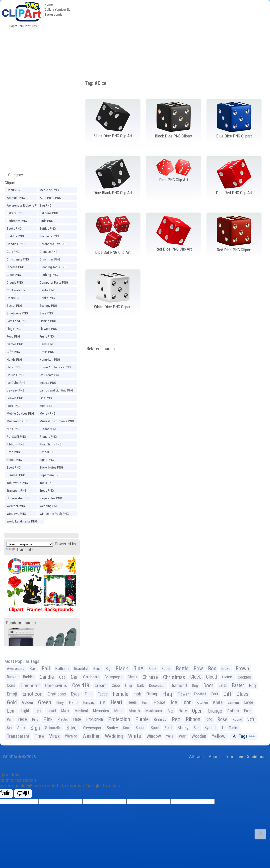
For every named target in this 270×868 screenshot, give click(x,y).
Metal (119, 711)
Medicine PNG (49, 190)
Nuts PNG (13, 429)
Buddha (29, 677)
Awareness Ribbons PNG (24, 205)
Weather (91, 736)
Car (74, 677)
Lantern (233, 702)
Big (108, 669)
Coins (11, 685)
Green (45, 702)
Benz (97, 669)
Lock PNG (13, 406)
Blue (138, 669)
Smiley (112, 728)
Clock (196, 677)
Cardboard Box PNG (53, 244)
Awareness (16, 669)
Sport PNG (14, 467)
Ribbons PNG (16, 444)
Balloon (62, 669)
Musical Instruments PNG (57, 421)
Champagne (114, 677)
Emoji (12, 694)
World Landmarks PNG (22, 521)
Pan (10, 719)
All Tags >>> (243, 736)
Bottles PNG (48, 228)
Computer (30, 686)
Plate (77, 719)
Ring (209, 719)
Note (183, 711)
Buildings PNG (49, 236)
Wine (170, 736)
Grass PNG (47, 352)
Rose (222, 719)
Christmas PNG (50, 259)
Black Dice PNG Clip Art (113, 136)
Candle (47, 677)
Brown (242, 669)
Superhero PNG (50, 475)
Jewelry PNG (16, 390)
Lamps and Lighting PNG (56, 390)
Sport (155, 728)
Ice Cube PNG (16, 383)
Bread (226, 669)
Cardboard (91, 677)
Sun (197, 728)
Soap (127, 728)
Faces (103, 694)
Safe (251, 719)
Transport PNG (17, 490)
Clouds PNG (15, 282)
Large (249, 702)
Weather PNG (16, 506)
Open (197, 711)
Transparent (18, 736)
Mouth (134, 711)
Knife (218, 702)
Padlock (233, 711)
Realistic (160, 719)
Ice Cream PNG (50, 375)
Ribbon (193, 719)
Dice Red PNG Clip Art (234, 193)
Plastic (63, 719)
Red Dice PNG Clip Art (174, 249)
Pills (35, 719)
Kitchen (202, 702)
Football (200, 694)
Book (152, 669)
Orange (215, 711)
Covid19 (81, 685)
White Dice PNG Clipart (113, 307)
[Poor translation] (23, 794)
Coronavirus (56, 686)
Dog (195, 686)
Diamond (179, 685)
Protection (119, 719)
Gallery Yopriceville (58, 9)
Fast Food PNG (17, 321)
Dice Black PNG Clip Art (113, 193)
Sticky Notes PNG (51, 467)
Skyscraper (92, 728)
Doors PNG (14, 298)
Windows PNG (16, 514)
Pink (48, 719)
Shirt (21, 728)
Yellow (219, 736)
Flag (167, 694)
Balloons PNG (49, 213)
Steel (168, 728)
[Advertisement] (171, 37)
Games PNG (15, 344)
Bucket (12, 677)
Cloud (211, 677)
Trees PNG (47, 490)
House (160, 702)
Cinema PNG (15, 267)
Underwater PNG (18, 498)
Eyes (75, 694)
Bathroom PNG (17, 221)
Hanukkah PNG (50, 359)
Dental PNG (47, 290)
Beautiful (81, 669)
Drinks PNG (47, 298)
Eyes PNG (46, 313)
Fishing (152, 694)
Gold (12, 702)
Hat (103, 702)
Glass (242, 694)
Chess (133, 677)
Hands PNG (14, 359)
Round (237, 719)
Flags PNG (14, 329)
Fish (137, 694)
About (214, 757)
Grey (60, 702)
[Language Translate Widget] (30, 544)
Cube (116, 685)
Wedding (114, 736)
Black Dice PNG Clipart (174, 136)
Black (122, 669)
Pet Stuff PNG (16, 436)
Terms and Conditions (245, 757)
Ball (46, 669)
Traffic (233, 728)
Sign (35, 728)
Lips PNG (46, 398)
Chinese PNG (49, 252)
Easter (238, 685)
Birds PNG (46, 221)
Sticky (183, 728)
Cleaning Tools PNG (53, 267)
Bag (33, 669)
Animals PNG (16, 198)
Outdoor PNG (48, 429)
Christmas (174, 677)
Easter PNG (14, 305)
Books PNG (14, 228)
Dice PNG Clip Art (174, 180)
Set (9, 728)
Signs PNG (47, 460)
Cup (129, 685)
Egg (252, 686)
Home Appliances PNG (55, 367)
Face (89, 694)
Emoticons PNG (17, 313)
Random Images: (22, 623)
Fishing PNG (48, 321)
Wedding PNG (49, 506)
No (170, 711)
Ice (174, 702)
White (135, 736)
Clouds (227, 677)
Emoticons (57, 694)
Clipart (10, 183)
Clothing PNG (49, 275)
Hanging (89, 702)
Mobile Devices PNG (20, 413)
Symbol (210, 728)
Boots (166, 669)
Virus (54, 736)
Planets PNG (48, 436)
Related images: (101, 349)
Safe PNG (13, 452)
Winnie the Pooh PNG (54, 514)
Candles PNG (16, 244)
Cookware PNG (17, 290)
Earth (223, 685)
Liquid (51, 711)
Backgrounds (53, 14)
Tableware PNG (17, 483)
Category (14, 175)
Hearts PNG (15, 190)
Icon (187, 702)
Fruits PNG (47, 336)
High (145, 702)
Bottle (182, 669)
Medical (81, 711)
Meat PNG (46, 406)
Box (212, 669)
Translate (20, 549)
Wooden (199, 736)
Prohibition (95, 719)
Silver (72, 728)
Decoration (157, 686)
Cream (101, 685)
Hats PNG (13, 367)
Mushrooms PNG (18, 421)
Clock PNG (14, 275)
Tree (39, 736)
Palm (248, 711)
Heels (132, 702)
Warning (71, 736)
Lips (38, 711)
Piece (22, 719)
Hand (73, 702)
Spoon (141, 728)
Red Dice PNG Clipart (234, 250)
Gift (227, 694)
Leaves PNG (15, 398)
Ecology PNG (48, 305)
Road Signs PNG (51, 444)
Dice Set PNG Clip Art (113, 252)
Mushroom (154, 711)
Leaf (11, 711)
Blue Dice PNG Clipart (234, 136)
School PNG (48, 452)
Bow (198, 669)
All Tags (196, 757)
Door (208, 685)
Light (25, 711)
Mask (65, 711)
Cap (62, 677)
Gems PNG (47, 344)
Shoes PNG (14, 460)
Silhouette (53, 728)
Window (154, 736)
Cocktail (244, 677)
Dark (141, 685)
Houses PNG (15, 375)
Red (176, 719)
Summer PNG (16, 475)
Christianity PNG (18, 259)
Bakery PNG (15, 213)
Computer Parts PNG (54, 282)
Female (121, 694)
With (183, 736)
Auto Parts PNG (50, 198)
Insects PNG (48, 383)
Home (49, 4)
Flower (183, 694)
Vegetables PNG (51, 498)
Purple (142, 719)
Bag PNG (46, 205)
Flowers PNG (48, 329)
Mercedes (101, 711)
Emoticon (32, 694)
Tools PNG (47, 483)
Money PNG (48, 413)
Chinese (150, 677)
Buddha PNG (15, 236)
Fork (215, 694)
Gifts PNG (13, 352)
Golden (28, 702)
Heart (116, 702)
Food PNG (13, 336)
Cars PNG (13, 252)
